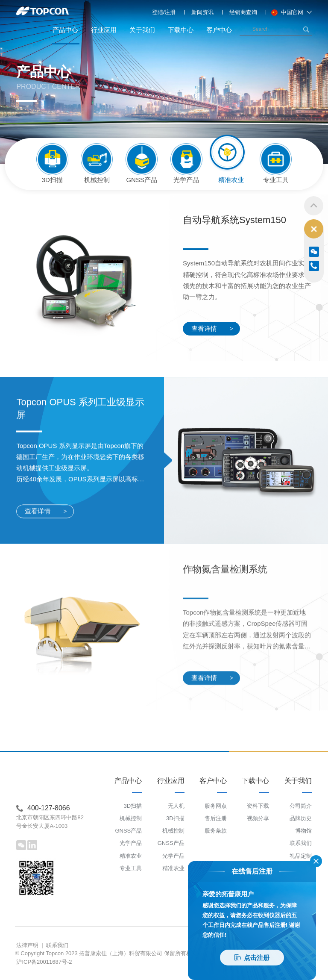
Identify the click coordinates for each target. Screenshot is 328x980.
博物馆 (303, 831)
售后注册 (216, 818)
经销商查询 (243, 12)
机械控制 (131, 818)
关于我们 (142, 30)
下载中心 (181, 30)
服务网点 (216, 806)
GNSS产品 (128, 831)
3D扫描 (133, 806)
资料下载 (258, 806)
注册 (170, 12)
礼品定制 (301, 856)
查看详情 (212, 330)
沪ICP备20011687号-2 (44, 962)
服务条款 (216, 831)
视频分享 (258, 818)
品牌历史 (301, 818)
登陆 (158, 12)
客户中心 (219, 30)
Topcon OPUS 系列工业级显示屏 (80, 510)
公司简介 (301, 806)
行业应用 (104, 30)
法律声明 (27, 945)
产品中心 (66, 35)
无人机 (176, 806)
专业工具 (131, 868)
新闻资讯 (202, 12)
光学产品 (131, 843)
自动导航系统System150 (234, 222)
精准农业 (131, 856)
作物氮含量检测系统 (225, 671)
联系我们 (301, 843)
